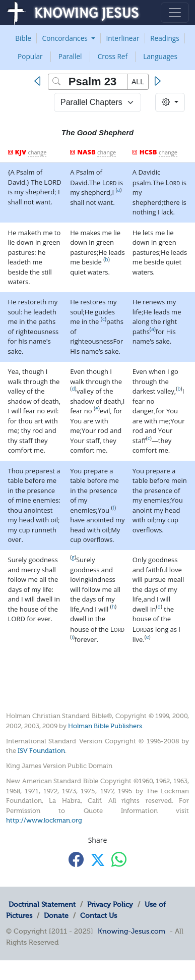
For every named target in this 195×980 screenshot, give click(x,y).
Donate (56, 915)
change (37, 152)
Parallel (70, 56)
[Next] (157, 81)
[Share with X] (98, 860)
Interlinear (122, 38)
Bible (23, 38)
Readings (165, 38)
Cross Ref (113, 56)
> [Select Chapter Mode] (97, 102)
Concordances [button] (66, 38)
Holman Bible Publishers (105, 726)
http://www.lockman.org (44, 820)
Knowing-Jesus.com (132, 931)
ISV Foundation (41, 751)
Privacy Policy (110, 904)
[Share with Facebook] (76, 859)
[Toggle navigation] (175, 13)
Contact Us (99, 915)
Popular (30, 56)
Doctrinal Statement (42, 904)
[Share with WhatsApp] (119, 859)
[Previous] (40, 81)
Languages (160, 56)
